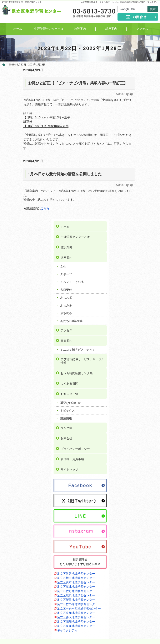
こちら (24, 208)
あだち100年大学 (138, 168)
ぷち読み (132, 160)
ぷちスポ (132, 144)
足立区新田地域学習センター (139, 468)
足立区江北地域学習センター (139, 442)
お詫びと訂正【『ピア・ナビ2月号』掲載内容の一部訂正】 (57, 83)
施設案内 (133, 94)
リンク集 (133, 282)
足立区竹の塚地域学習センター (139, 477)
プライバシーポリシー (141, 303)
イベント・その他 (138, 129)
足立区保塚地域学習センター (139, 520)
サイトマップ (136, 323)
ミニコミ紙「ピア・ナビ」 (141, 198)
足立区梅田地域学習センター (139, 424)
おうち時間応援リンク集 (141, 225)
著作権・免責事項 (139, 313)
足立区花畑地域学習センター (139, 512)
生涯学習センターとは (141, 84)
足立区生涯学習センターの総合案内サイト (22, 2)
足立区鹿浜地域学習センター (139, 459)
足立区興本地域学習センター (139, 433)
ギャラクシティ (134, 527)
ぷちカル (132, 152)
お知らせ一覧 (136, 248)
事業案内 (133, 188)
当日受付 (132, 137)
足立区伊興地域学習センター (139, 416)
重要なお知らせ (137, 257)
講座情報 (132, 273)
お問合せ (133, 292)
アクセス (133, 177)
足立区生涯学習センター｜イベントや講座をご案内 (117, 634)
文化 (129, 113)
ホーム (131, 73)
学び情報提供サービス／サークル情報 (141, 211)
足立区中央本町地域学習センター (139, 485)
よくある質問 (136, 238)
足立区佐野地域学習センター (139, 450)
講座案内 (133, 104)
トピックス (134, 265)
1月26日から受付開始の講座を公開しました (44, 174)
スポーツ (132, 121)
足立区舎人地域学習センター (139, 503)
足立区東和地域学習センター (139, 494)
